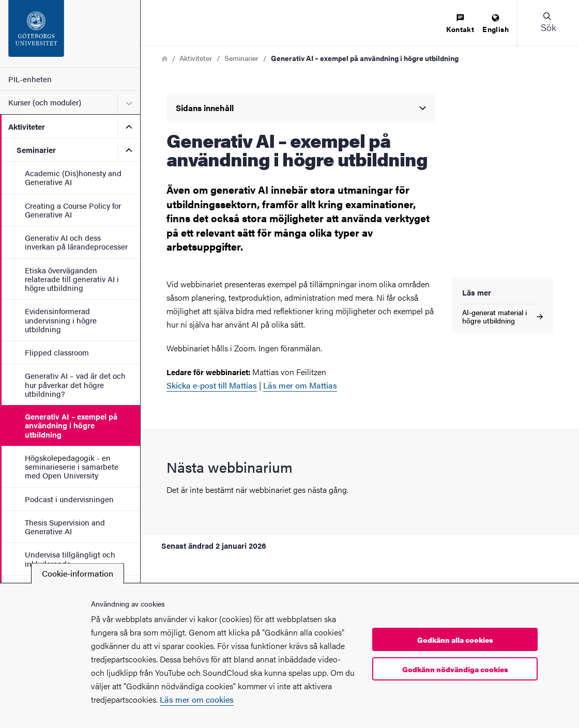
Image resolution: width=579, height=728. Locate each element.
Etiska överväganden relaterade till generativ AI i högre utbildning (72, 279)
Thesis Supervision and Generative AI (65, 526)
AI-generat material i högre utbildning (502, 316)
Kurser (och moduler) (45, 102)
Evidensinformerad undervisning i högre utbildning (61, 320)
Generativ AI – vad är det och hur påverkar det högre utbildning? (75, 384)
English (496, 24)
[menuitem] (460, 24)
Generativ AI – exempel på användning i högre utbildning (71, 425)
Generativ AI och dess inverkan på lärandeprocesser (76, 242)
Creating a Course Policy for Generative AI (73, 210)
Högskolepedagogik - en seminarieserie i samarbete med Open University (72, 467)
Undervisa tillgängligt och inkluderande (70, 559)
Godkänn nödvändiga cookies (455, 669)
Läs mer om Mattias (300, 385)
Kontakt (460, 24)
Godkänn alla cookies (455, 640)
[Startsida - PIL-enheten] (70, 34)
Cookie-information (78, 573)
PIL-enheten (30, 79)
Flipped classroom (57, 352)
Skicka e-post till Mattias (212, 385)
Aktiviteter (27, 126)
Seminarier (36, 150)
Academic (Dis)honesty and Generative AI (73, 177)
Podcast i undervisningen (69, 499)
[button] (548, 23)
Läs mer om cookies (197, 699)
